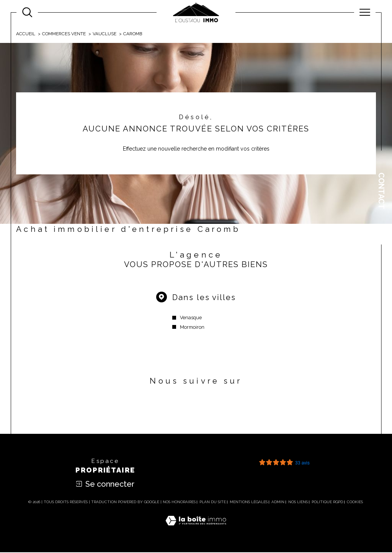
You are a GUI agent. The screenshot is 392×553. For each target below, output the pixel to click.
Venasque (191, 318)
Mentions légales (249, 503)
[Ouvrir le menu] (365, 12)
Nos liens (298, 503)
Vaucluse (105, 34)
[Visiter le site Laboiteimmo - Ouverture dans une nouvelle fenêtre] (196, 530)
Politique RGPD (327, 503)
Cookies (355, 503)
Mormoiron (192, 328)
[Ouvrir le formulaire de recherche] (27, 12)
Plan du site (213, 503)
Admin (278, 503)
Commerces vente (64, 34)
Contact (381, 191)
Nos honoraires (179, 503)
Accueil (26, 34)
